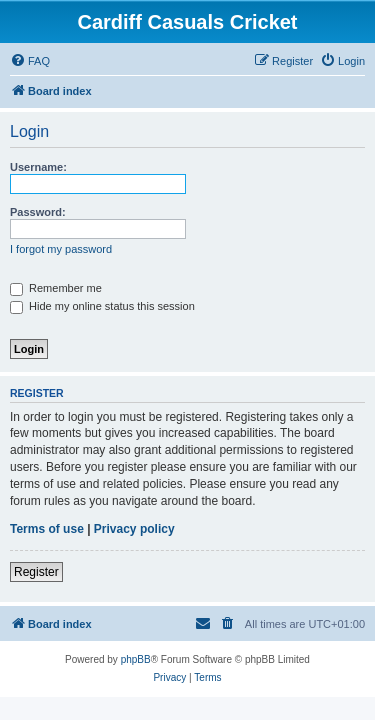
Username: (38, 167)
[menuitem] (30, 61)
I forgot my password (61, 249)
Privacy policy (134, 529)
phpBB (136, 659)
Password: (38, 212)
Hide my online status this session (102, 306)
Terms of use (47, 529)
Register (36, 572)
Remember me (56, 288)
